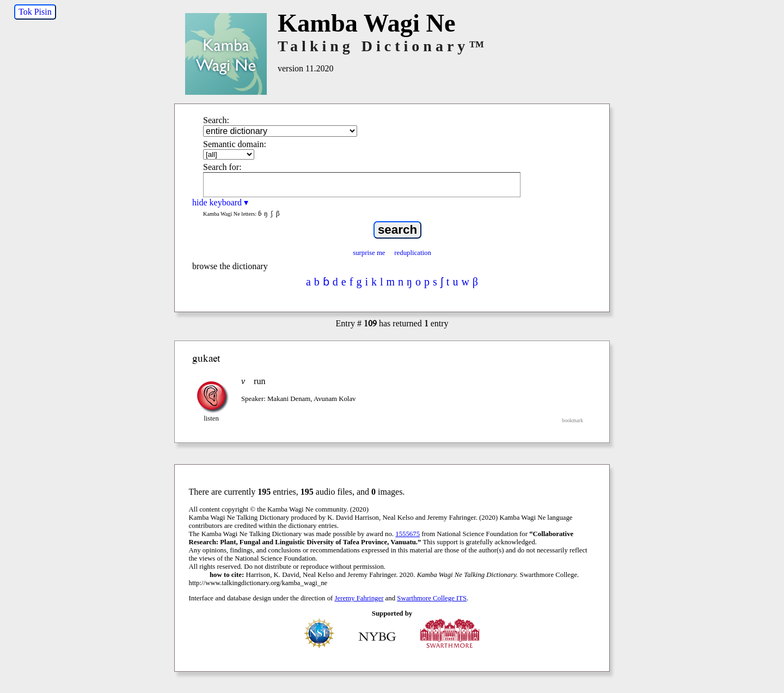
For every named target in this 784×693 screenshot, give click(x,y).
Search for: (222, 167)
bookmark (572, 420)
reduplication (413, 253)
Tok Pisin (35, 12)
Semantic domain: (235, 144)
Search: (216, 120)
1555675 (408, 534)
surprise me (369, 253)
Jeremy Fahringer (359, 598)
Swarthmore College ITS (432, 598)
